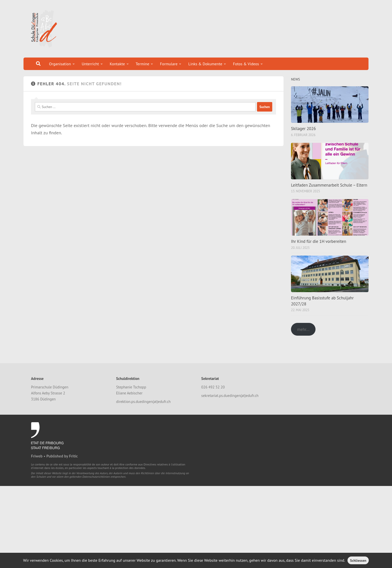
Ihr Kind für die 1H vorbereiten (319, 241)
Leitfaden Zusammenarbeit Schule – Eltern (329, 185)
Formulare (169, 64)
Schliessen (358, 560)
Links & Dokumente (205, 64)
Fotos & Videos (246, 64)
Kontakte (117, 64)
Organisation (60, 64)
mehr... (303, 329)
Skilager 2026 (303, 129)
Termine (143, 64)
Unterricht (90, 64)
